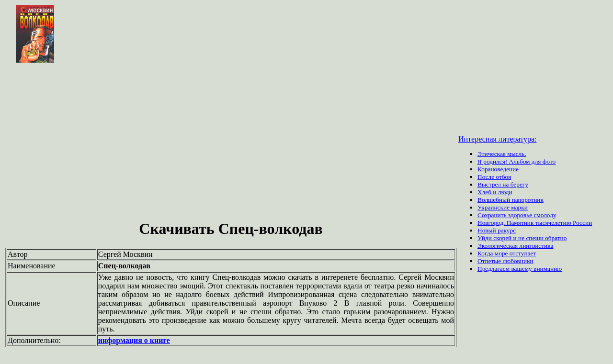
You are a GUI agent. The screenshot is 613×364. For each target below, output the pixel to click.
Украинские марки (503, 207)
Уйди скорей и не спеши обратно (522, 238)
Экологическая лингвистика (515, 246)
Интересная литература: (498, 139)
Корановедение (498, 169)
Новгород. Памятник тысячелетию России (535, 223)
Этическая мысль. (502, 154)
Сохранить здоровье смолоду (517, 215)
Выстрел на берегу (503, 184)
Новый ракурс (497, 230)
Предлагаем (494, 269)
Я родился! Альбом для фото (517, 161)
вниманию (548, 269)
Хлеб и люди (495, 192)
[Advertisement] (231, 143)
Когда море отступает (507, 253)
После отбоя (494, 177)
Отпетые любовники (505, 261)
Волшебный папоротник (511, 200)
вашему (522, 269)
